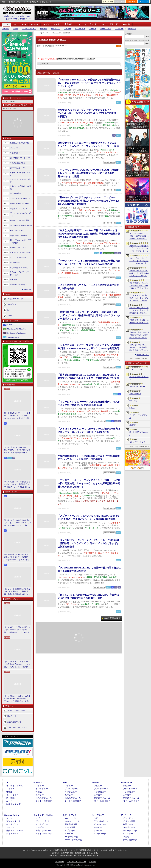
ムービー (93, 29)
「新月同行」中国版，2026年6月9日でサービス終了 (139, 323)
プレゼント (119, 29)
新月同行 (133, 425)
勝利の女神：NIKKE (137, 386)
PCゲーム (11, 325)
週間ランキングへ (143, 355)
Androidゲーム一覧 (73, 840)
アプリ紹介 (70, 831)
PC (15, 24)
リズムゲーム (129, 834)
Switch (46, 24)
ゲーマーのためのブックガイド (20, 214)
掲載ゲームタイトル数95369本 (17, 16)
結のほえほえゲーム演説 (19, 220)
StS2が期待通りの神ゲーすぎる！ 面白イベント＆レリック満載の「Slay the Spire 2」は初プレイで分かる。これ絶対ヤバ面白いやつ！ (18, 557)
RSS (3, 2)
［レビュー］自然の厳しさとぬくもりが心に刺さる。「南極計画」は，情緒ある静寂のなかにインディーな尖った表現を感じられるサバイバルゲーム (17, 592)
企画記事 (5, 29)
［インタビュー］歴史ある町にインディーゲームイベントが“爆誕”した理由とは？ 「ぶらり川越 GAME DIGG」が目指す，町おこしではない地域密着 (18, 630)
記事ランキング (13, 804)
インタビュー (80, 29)
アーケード (126, 815)
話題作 (15, 29)
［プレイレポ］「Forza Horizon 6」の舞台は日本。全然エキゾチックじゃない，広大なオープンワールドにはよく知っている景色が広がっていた (139, 348)
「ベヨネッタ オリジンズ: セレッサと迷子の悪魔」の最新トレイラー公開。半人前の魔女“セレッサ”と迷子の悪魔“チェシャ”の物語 (88, 173)
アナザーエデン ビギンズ (138, 416)
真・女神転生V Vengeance (139, 433)
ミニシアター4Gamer (18, 257)
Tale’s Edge (133, 401)
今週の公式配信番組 (18, 163)
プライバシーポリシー (16, 710)
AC (103, 24)
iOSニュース (70, 818)
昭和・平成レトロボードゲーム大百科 (20, 241)
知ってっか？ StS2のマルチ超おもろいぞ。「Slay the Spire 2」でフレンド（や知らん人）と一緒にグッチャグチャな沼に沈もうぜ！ (18, 523)
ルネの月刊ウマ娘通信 (19, 235)
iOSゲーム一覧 (71, 837)
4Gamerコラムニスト (18, 247)
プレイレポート (72, 789)
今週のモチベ (15, 153)
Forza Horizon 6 (135, 394)
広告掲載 (92, 862)
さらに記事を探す (112, 618)
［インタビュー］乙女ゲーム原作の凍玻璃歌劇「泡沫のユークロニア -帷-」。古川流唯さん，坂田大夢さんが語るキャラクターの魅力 (17, 699)
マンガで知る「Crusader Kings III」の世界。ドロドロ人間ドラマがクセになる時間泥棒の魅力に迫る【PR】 (17, 450)
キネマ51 (13, 279)
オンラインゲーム (29, 29)
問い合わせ (47, 2)
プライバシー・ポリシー (76, 862)
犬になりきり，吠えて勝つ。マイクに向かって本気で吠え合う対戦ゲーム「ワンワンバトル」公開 (139, 310)
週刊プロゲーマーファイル (20, 158)
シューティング (130, 831)
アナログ (114, 24)
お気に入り (120, 2)
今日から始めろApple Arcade (21, 225)
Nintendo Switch (13, 337)
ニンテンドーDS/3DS (43, 815)
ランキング (144, 2)
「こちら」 (89, 853)
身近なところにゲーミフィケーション (20, 273)
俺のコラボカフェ (17, 230)
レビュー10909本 (11, 19)
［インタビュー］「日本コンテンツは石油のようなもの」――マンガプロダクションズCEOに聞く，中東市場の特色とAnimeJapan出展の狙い (17, 664)
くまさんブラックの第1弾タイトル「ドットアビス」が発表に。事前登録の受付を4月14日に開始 (139, 298)
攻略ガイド (55, 29)
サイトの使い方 (32, 2)
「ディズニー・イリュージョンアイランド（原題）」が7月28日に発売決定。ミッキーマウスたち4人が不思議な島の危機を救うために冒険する (89, 483)
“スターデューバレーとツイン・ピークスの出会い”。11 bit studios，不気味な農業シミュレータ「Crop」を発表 (139, 261)
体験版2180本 (25, 19)
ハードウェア (91, 24)
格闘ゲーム (128, 824)
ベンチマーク (100, 834)
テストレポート (101, 821)
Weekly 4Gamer (16, 148)
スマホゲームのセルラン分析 (20, 181)
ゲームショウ (106, 29)
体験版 (9, 792)
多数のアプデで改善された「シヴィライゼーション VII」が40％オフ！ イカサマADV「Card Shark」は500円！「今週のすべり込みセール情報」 (139, 249)
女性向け (68, 24)
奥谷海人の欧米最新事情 (19, 143)
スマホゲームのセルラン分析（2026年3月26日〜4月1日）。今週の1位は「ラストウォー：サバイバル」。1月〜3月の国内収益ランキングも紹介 (139, 236)
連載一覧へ (28, 289)
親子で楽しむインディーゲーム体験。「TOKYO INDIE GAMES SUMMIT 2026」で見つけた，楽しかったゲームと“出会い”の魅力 (17, 416)
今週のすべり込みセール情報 (20, 187)
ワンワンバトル (136, 369)
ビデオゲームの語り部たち (20, 252)
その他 (126, 837)
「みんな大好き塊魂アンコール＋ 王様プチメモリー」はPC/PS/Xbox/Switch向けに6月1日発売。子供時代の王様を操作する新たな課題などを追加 (89, 234)
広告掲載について (14, 722)
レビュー (67, 29)
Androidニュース (72, 821)
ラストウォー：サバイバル (139, 378)
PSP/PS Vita (126, 782)
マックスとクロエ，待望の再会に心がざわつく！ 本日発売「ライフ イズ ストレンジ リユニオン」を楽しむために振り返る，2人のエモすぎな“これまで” (17, 485)
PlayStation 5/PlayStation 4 (17, 333)
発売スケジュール (44, 798)
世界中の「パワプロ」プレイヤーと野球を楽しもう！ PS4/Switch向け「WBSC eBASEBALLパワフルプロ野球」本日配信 (88, 113)
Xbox (24, 24)
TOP (6, 25)
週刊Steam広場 (16, 193)
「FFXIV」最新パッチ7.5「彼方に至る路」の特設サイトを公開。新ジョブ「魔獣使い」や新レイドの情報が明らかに (139, 335)
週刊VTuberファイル (18, 168)
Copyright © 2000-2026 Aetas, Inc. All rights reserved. (75, 865)
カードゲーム (129, 827)
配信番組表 (132, 29)
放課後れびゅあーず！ (19, 284)
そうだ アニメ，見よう (19, 209)
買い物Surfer (15, 262)
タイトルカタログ (44, 801)
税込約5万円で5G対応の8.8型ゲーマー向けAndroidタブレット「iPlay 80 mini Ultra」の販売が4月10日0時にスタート (139, 273)
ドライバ (11, 316)
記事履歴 (132, 2)
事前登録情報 (71, 824)
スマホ (57, 24)
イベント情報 (129, 821)
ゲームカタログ (130, 840)
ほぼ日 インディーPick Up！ (21, 198)
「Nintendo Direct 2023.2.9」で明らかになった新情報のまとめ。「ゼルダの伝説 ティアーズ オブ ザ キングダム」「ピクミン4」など (89, 83)
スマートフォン (70, 815)
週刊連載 (44, 29)
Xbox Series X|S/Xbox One (17, 329)
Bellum (132, 408)
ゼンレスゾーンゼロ (137, 442)
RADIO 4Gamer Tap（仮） (20, 203)
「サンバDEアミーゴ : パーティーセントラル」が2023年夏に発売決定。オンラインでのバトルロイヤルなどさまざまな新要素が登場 (88, 543)
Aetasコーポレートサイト (17, 727)
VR (79, 24)
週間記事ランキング (15, 299)
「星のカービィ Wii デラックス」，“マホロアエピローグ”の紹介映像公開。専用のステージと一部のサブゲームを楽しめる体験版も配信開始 (89, 201)
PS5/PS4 (35, 24)
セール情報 (70, 827)
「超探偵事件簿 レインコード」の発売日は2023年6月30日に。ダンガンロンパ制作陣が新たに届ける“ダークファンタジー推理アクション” (89, 315)
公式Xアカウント (16, 2)
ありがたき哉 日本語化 (19, 268)
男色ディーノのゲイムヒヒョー (20, 174)
